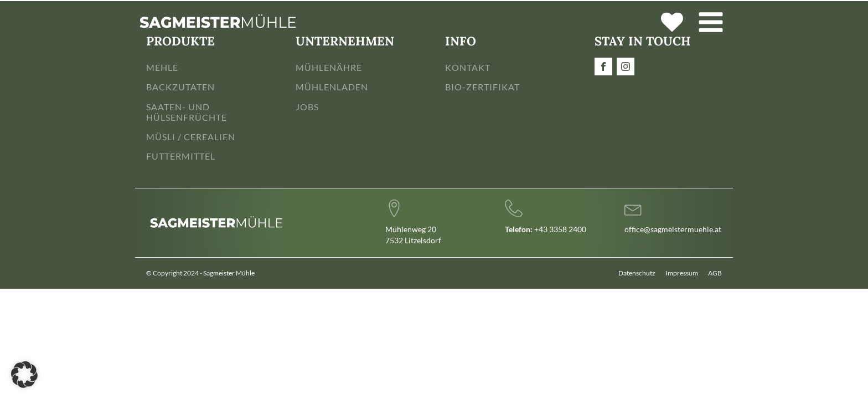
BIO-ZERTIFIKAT (482, 87)
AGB (715, 273)
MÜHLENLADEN (332, 87)
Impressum (682, 273)
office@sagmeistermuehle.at (673, 229)
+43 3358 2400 (546, 229)
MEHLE (162, 67)
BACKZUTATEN (180, 87)
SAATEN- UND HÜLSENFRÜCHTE (187, 112)
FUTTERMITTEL (181, 156)
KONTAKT (468, 67)
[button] (24, 375)
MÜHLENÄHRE (329, 67)
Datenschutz (637, 273)
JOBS (307, 107)
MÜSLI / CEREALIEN (191, 137)
